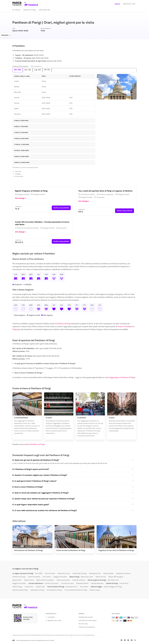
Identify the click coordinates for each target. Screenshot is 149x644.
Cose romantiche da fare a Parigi (76, 591)
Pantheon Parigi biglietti (20, 67)
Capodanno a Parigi (37, 591)
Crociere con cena (67, 584)
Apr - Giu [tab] (29, 70)
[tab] (96, 71)
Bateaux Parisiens (82, 584)
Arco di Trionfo (50, 574)
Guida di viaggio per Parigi (113, 587)
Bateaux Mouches (97, 584)
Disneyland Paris (95, 574)
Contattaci (51, 618)
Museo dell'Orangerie (116, 577)
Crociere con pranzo (51, 584)
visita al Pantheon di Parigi (34, 445)
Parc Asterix (47, 577)
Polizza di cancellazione (87, 628)
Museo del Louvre (64, 574)
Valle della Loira (113, 581)
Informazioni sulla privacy (88, 621)
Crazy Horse (29, 587)
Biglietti (117, 4)
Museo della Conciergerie (45, 581)
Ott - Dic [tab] (50, 70)
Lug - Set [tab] (39, 70)
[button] (73, 461)
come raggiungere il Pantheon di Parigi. (120, 378)
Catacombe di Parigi (80, 574)
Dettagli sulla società (86, 618)
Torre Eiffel (38, 574)
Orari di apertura (36, 67)
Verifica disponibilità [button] (61, 208)
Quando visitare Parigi (20, 591)
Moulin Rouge (17, 587)
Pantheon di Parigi (63, 324)
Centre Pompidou (34, 577)
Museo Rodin (17, 581)
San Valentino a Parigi (54, 591)
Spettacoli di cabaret (123, 574)
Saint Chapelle (108, 574)
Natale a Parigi (95, 591)
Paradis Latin (40, 587)
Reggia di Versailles (60, 577)
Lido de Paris (124, 584)
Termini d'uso (83, 624)
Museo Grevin (29, 581)
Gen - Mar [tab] (18, 70)
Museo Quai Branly (63, 581)
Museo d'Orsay (101, 577)
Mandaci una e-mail (54, 621)
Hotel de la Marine (79, 581)
